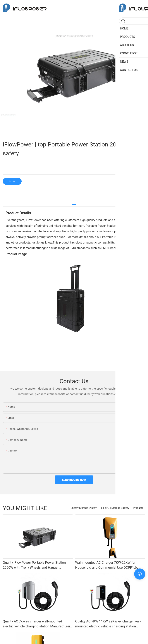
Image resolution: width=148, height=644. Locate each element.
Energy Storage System (84, 508)
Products (138, 508)
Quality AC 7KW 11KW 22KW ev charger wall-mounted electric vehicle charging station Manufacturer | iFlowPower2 (108, 624)
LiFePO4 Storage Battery (115, 508)
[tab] (74, 203)
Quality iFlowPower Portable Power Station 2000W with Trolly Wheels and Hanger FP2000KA (34, 565)
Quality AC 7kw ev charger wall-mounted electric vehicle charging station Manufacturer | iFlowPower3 (37, 624)
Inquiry (12, 181)
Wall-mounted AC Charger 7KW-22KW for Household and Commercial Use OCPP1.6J (107, 565)
